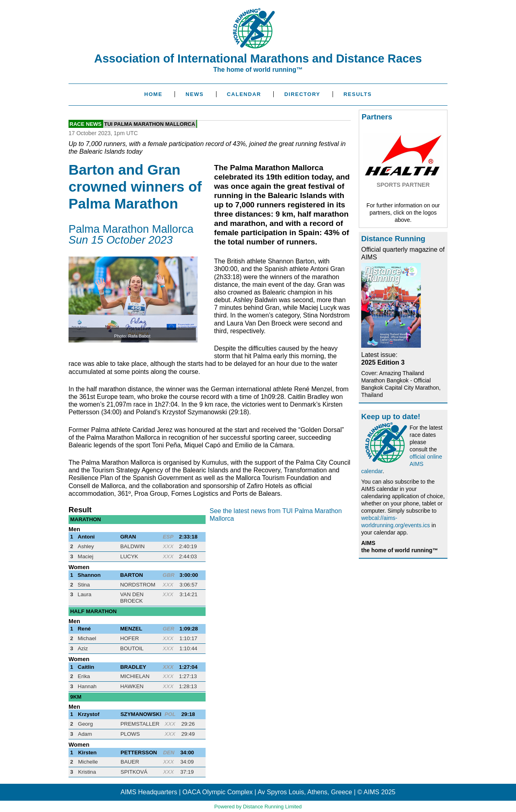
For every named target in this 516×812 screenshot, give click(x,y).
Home (153, 94)
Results (358, 94)
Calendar (244, 94)
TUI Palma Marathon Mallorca (150, 124)
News (195, 94)
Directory (302, 94)
